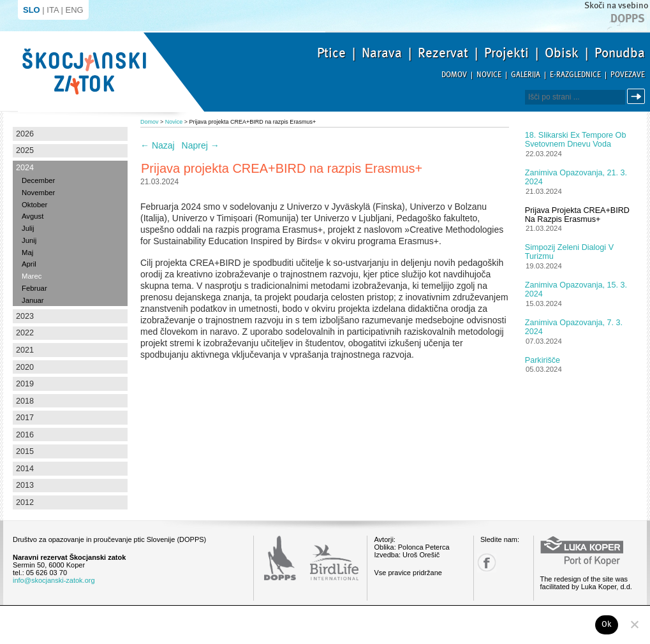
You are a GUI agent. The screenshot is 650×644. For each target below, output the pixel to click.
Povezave (628, 75)
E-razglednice (575, 75)
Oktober (34, 205)
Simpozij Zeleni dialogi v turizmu (569, 252)
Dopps (628, 18)
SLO (32, 10)
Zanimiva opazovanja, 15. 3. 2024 (576, 289)
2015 (25, 451)
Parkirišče (543, 360)
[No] (634, 624)
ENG (75, 10)
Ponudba (620, 53)
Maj (27, 252)
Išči (638, 97)
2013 (25, 485)
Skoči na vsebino (616, 5)
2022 (25, 333)
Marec (32, 276)
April (29, 264)
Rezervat (443, 53)
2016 (25, 435)
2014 (25, 469)
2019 (25, 384)
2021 (25, 350)
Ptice (331, 53)
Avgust (33, 216)
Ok (607, 624)
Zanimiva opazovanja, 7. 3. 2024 (574, 327)
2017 (25, 418)
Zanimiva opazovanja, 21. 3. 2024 (576, 177)
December (38, 180)
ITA (53, 10)
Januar (33, 300)
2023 (25, 316)
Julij (28, 228)
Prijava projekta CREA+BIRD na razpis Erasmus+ (577, 215)
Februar (34, 288)
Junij (29, 240)
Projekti (506, 53)
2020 (25, 367)
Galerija (526, 75)
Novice (489, 75)
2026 (25, 134)
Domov (454, 75)
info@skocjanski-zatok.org (54, 580)
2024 (25, 168)
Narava (382, 53)
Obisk (562, 53)
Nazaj (158, 145)
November (38, 193)
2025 (25, 150)
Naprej (201, 145)
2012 (25, 502)
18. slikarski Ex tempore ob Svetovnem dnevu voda (576, 140)
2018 (25, 401)
